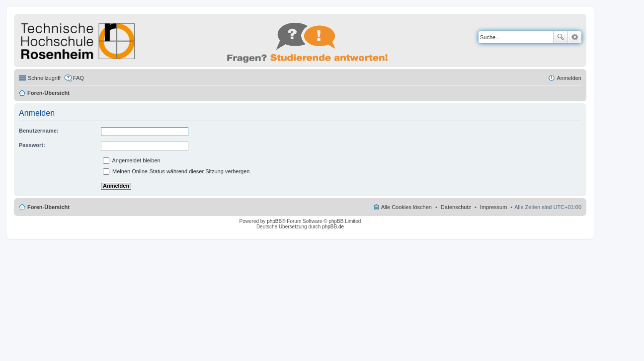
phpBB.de (333, 227)
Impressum (493, 207)
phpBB (274, 221)
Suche (561, 37)
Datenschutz (456, 207)
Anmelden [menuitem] (569, 78)
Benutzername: (39, 131)
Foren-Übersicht (48, 93)
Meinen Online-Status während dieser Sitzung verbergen (176, 171)
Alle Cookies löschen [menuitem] (406, 207)
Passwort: (32, 145)
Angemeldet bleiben (132, 160)
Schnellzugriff (44, 78)
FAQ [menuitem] (79, 78)
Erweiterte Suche (575, 37)
